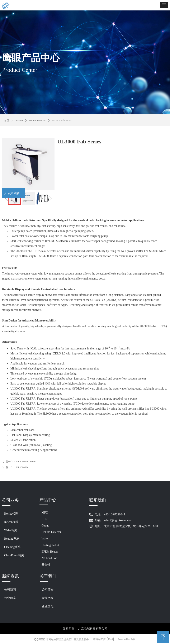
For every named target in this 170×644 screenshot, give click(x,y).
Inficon (19, 120)
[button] (164, 5)
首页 (7, 120)
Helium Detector (37, 120)
